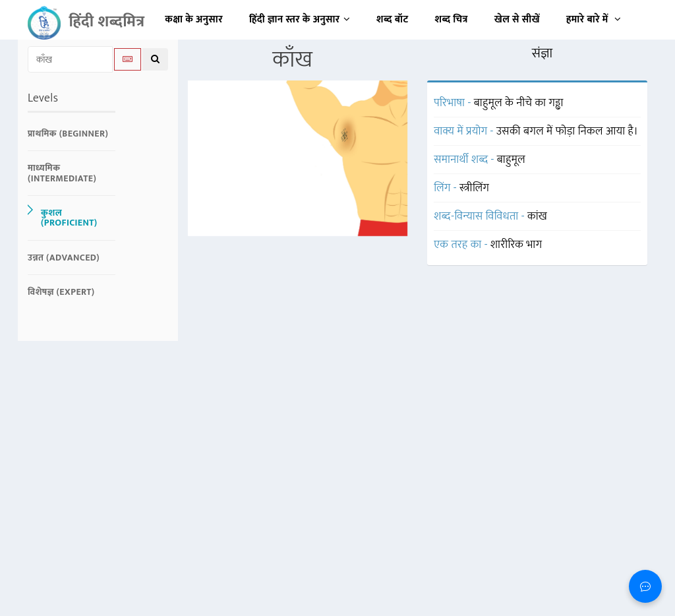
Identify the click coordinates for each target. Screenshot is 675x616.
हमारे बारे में (594, 19)
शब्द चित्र (452, 19)
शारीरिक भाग (516, 245)
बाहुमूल (511, 160)
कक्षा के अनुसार (194, 19)
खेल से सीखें (517, 19)
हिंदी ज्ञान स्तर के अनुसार (300, 19)
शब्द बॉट (393, 19)
